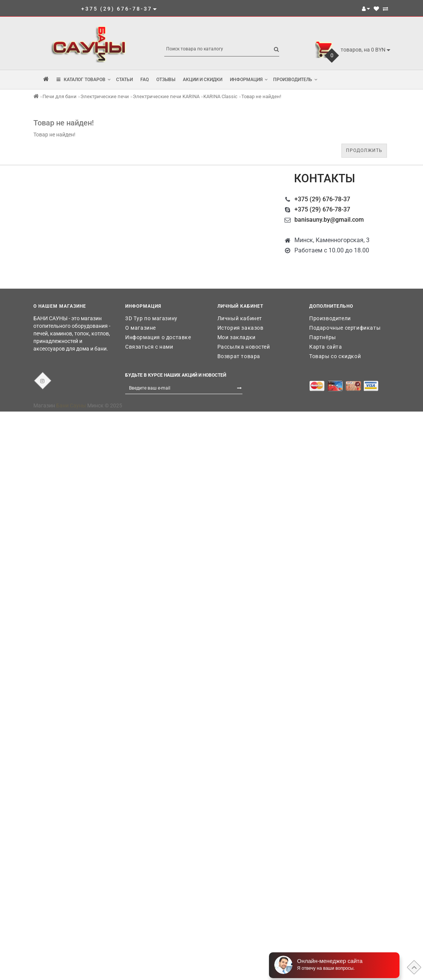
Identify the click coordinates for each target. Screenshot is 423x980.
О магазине (141, 328)
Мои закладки (237, 337)
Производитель (295, 80)
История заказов (241, 328)
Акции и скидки (203, 80)
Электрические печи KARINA (166, 96)
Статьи (124, 80)
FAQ (145, 80)
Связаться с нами (149, 347)
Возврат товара (239, 356)
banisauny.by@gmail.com (329, 220)
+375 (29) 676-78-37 (322, 199)
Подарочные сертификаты (345, 328)
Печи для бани (60, 96)
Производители (330, 318)
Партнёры (323, 337)
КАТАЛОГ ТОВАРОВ (84, 80)
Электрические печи (105, 96)
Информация (249, 80)
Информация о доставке (158, 337)
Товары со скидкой (335, 356)
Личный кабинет (240, 318)
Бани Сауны (71, 405)
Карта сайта (326, 347)
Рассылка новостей (244, 347)
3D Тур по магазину (151, 318)
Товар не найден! (261, 96)
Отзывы (166, 80)
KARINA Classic (220, 96)
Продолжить (364, 150)
